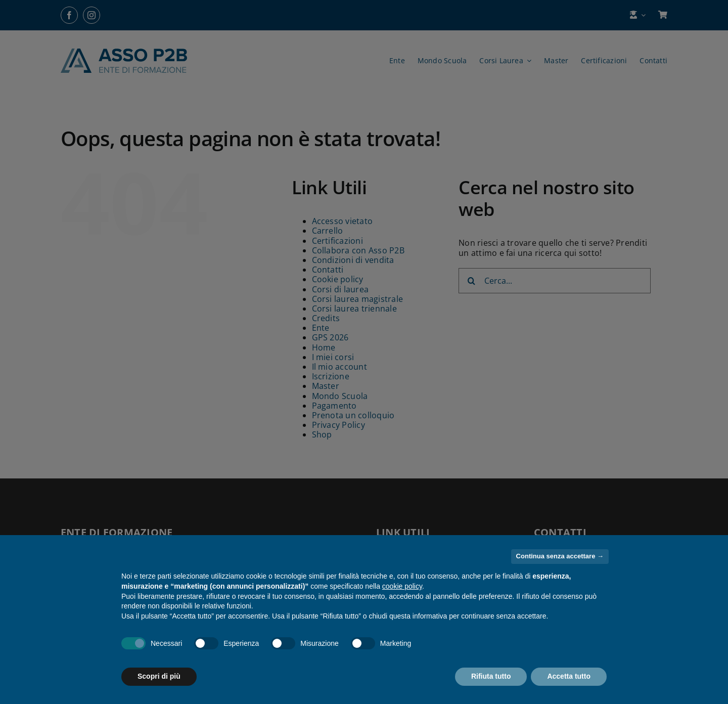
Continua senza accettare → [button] (560, 556)
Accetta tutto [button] (569, 676)
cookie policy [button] (402, 586)
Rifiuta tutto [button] (491, 676)
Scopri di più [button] (159, 676)
